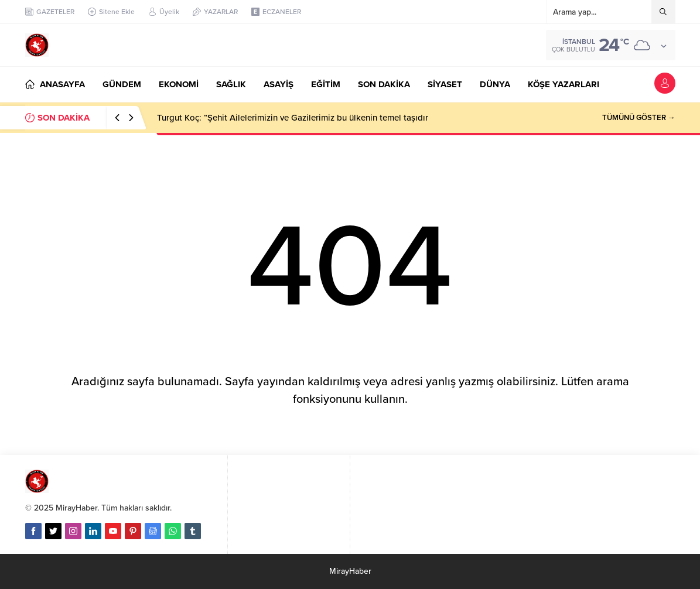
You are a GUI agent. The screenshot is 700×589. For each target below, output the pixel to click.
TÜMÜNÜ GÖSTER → (639, 118)
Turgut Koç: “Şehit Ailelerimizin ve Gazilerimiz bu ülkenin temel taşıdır (293, 118)
